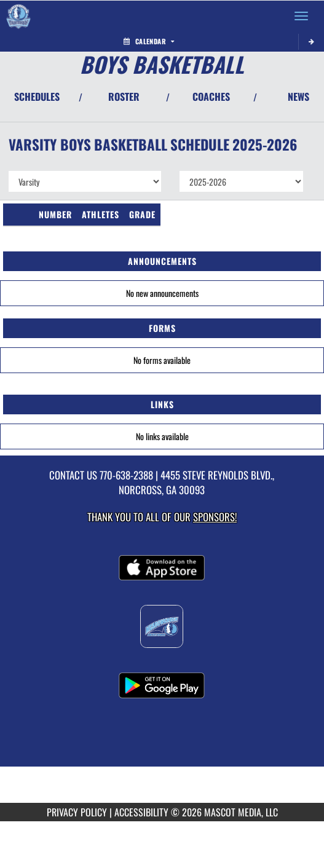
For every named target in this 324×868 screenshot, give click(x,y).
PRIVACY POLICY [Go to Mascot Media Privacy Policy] (77, 812)
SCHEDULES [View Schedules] (37, 97)
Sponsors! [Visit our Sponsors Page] (215, 517)
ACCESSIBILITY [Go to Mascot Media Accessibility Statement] (141, 812)
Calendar (149, 41)
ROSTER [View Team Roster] (124, 97)
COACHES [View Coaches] (211, 97)
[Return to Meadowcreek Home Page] (18, 16)
